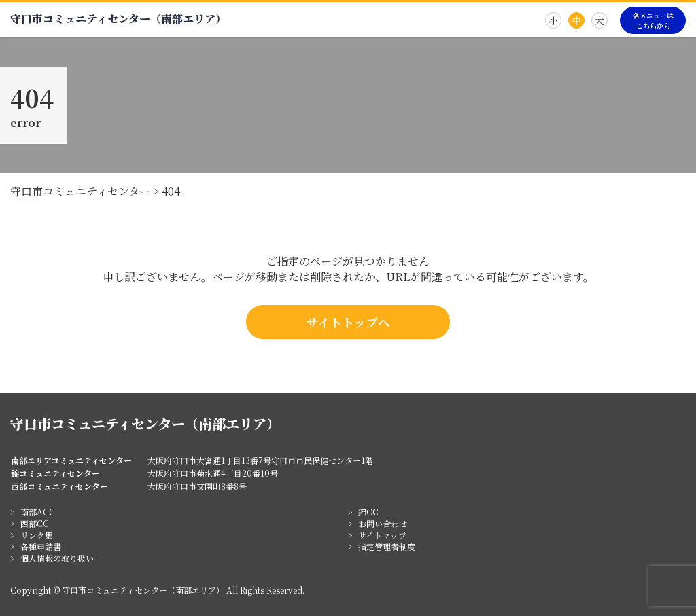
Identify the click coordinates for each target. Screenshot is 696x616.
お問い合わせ (383, 523)
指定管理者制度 (387, 546)
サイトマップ (382, 535)
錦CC (368, 512)
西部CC (35, 523)
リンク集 (37, 535)
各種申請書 (41, 546)
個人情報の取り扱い (57, 558)
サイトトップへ (348, 322)
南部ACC (38, 512)
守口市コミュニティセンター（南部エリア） (118, 19)
